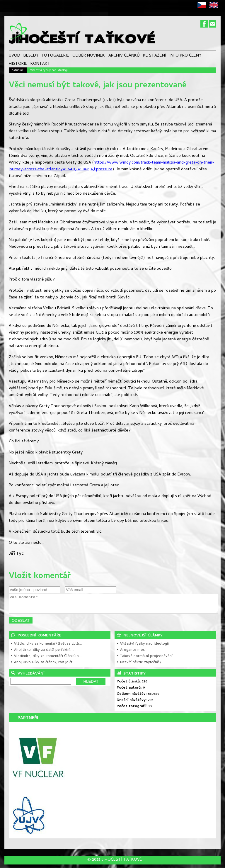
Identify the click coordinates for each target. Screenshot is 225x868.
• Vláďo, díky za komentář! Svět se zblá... (46, 647)
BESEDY (31, 56)
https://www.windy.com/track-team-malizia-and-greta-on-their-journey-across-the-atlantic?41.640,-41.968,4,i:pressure (111, 166)
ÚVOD (15, 56)
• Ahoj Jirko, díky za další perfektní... (42, 654)
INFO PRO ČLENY (185, 56)
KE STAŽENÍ (155, 56)
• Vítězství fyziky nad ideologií (143, 647)
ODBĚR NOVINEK (89, 56)
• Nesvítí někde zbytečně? (139, 666)
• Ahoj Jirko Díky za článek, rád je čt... (43, 666)
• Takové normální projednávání (145, 660)
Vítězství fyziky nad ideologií (49, 70)
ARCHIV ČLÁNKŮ (124, 56)
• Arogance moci (131, 654)
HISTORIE (18, 64)
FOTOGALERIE (56, 56)
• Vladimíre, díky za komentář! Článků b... (46, 660)
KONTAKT (40, 64)
